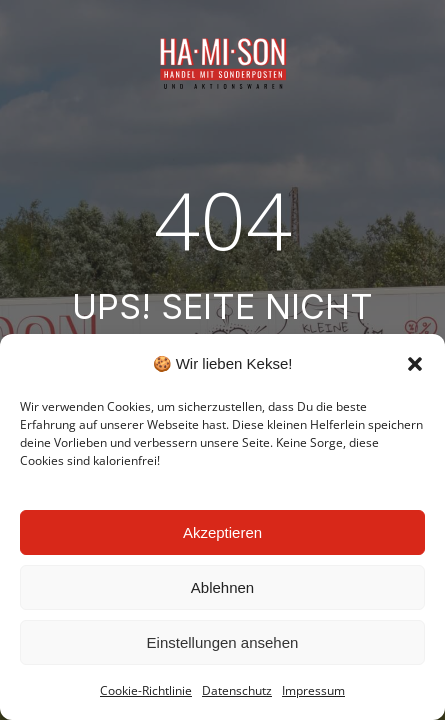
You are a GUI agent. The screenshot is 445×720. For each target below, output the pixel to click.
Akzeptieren (222, 532)
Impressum (313, 690)
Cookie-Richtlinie (146, 690)
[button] (415, 364)
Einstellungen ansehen (223, 642)
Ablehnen (222, 587)
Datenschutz (237, 690)
